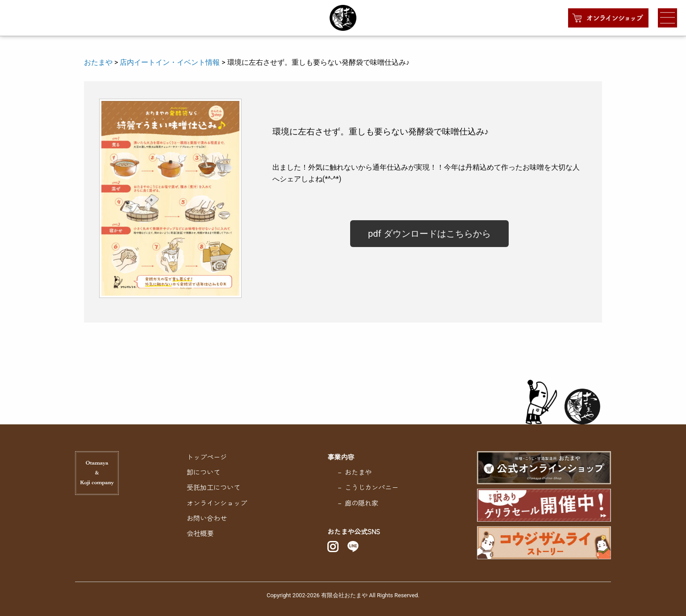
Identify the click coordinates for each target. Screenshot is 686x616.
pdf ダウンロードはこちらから (429, 234)
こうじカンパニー (372, 487)
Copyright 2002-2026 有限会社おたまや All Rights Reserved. (343, 595)
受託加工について (213, 487)
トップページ (207, 457)
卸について (203, 472)
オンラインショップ (217, 503)
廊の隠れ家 (362, 503)
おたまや (98, 62)
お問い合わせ (207, 518)
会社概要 (200, 533)
